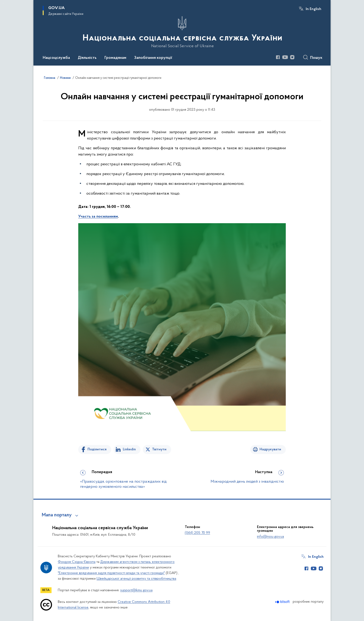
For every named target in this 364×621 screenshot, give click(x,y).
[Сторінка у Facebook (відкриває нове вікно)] (278, 57)
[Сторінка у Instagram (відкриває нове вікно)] (292, 57)
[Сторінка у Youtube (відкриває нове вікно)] (285, 57)
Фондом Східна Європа (77, 562)
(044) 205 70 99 (197, 533)
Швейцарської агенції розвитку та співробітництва (136, 579)
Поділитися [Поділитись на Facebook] (97, 449)
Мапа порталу (57, 515)
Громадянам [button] (115, 58)
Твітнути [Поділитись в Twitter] (159, 449)
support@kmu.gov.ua (136, 590)
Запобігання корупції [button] (153, 58)
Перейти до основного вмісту (3, 3)
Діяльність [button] (87, 58)
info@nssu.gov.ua (270, 537)
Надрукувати (270, 449)
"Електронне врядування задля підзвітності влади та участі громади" (111, 573)
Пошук (316, 58)
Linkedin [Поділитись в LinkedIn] (129, 449)
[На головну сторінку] (182, 32)
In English (314, 9)
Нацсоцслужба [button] (56, 58)
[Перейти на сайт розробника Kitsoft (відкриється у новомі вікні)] (283, 602)
